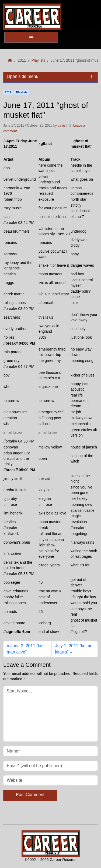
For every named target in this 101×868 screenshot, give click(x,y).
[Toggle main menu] (31, 37)
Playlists (38, 60)
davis (62, 126)
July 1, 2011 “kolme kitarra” (74, 649)
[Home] (10, 60)
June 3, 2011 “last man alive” (26, 649)
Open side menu (50, 76)
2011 (22, 60)
